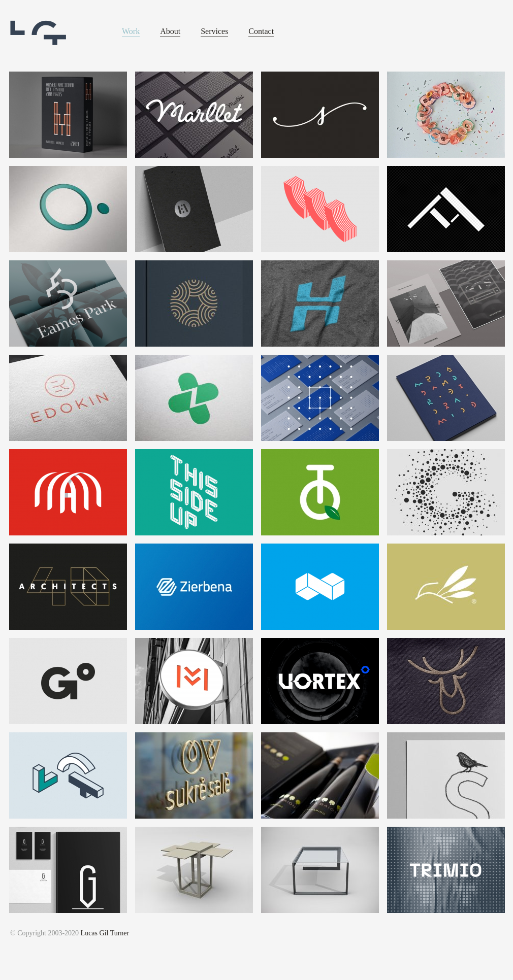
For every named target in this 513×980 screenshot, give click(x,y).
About (170, 31)
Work (131, 31)
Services (214, 31)
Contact (261, 31)
